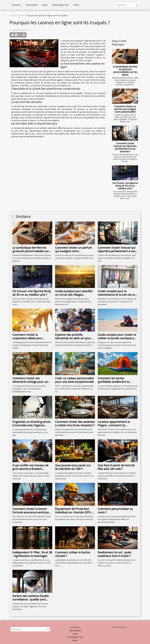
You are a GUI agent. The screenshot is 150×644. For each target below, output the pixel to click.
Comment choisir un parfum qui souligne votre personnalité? (125, 109)
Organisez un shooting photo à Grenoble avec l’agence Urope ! (31, 425)
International (31, 5)
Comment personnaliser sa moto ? (115, 511)
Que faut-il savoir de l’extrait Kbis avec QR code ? (116, 467)
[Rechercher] (127, 5)
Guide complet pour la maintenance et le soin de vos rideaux (117, 295)
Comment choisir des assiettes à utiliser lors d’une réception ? (75, 423)
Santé (45, 5)
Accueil (13, 15)
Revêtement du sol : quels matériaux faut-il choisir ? (114, 554)
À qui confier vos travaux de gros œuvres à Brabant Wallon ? (30, 469)
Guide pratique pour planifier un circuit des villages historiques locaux (74, 295)
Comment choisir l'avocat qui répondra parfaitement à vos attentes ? (125, 147)
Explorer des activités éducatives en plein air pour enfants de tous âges (73, 338)
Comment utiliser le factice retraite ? (73, 554)
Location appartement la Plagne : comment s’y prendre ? (114, 425)
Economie (16, 5)
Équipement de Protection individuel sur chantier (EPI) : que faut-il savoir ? (73, 512)
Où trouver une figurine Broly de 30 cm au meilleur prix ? (125, 186)
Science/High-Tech (60, 5)
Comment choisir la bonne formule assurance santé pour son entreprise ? (32, 512)
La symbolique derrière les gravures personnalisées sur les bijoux (125, 71)
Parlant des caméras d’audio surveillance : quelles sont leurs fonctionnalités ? (31, 599)
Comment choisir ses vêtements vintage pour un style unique (30, 382)
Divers (76, 5)
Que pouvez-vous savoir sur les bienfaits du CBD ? (73, 467)
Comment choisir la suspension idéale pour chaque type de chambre (28, 338)
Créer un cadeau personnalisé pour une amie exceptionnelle (74, 380)
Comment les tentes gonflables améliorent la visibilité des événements (114, 382)
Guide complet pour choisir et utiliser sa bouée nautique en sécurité (117, 338)
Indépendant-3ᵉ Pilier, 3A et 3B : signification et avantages (32, 554)
